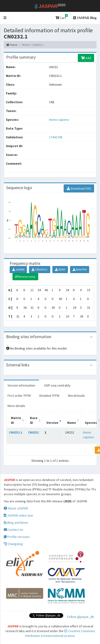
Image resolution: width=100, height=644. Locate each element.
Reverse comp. (25, 277)
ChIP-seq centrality (57, 385)
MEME (60, 269)
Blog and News (16, 523)
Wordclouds (76, 396)
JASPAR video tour (19, 515)
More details (16, 406)
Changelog (13, 544)
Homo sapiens (59, 120)
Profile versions (17, 537)
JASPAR (18, 269)
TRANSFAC (40, 269)
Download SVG (79, 188)
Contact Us (13, 530)
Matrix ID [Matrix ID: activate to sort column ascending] (16, 420)
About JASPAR (16, 508)
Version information (21, 385)
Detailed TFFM (49, 396)
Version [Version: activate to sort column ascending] (52, 423)
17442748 (56, 137)
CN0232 (33, 432)
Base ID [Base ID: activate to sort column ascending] (34, 420)
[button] (5, 18)
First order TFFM (19, 396)
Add (86, 58)
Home (12, 45)
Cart (62, 17)
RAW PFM (80, 269)
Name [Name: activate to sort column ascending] (72, 423)
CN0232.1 (16, 432)
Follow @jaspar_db (81, 617)
